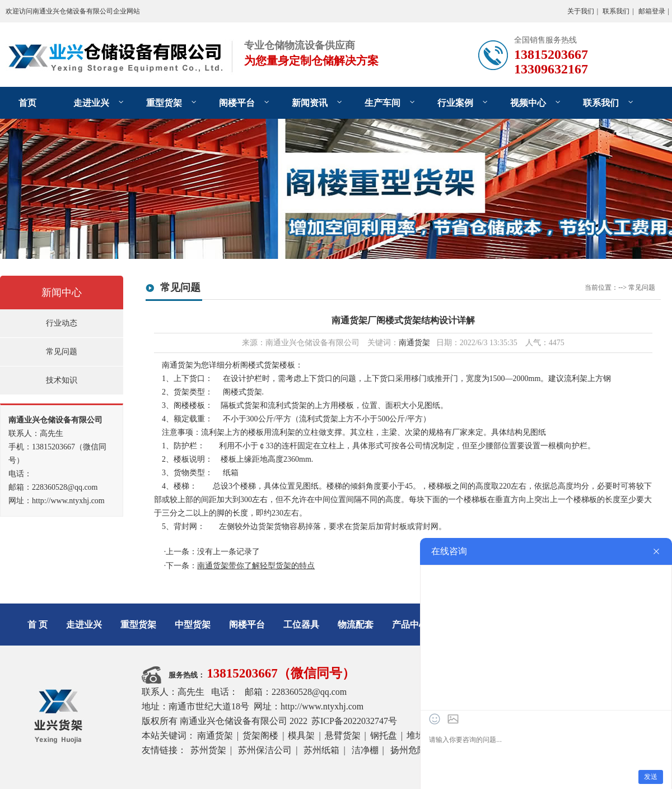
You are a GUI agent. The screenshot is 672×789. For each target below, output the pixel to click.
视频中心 (528, 103)
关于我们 (581, 11)
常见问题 (62, 352)
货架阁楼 (260, 735)
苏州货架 (208, 750)
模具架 (301, 735)
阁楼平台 (237, 103)
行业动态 (62, 323)
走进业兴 (91, 103)
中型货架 (193, 625)
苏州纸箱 (321, 750)
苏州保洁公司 (265, 750)
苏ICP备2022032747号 (354, 721)
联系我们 (616, 11)
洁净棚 (365, 750)
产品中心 (410, 625)
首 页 (38, 625)
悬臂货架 (343, 735)
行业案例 (455, 103)
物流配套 (356, 625)
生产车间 (382, 103)
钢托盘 (384, 735)
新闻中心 (62, 293)
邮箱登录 (652, 11)
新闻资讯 (310, 103)
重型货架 (164, 103)
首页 (27, 103)
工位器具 (301, 625)
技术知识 (62, 380)
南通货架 (414, 343)
